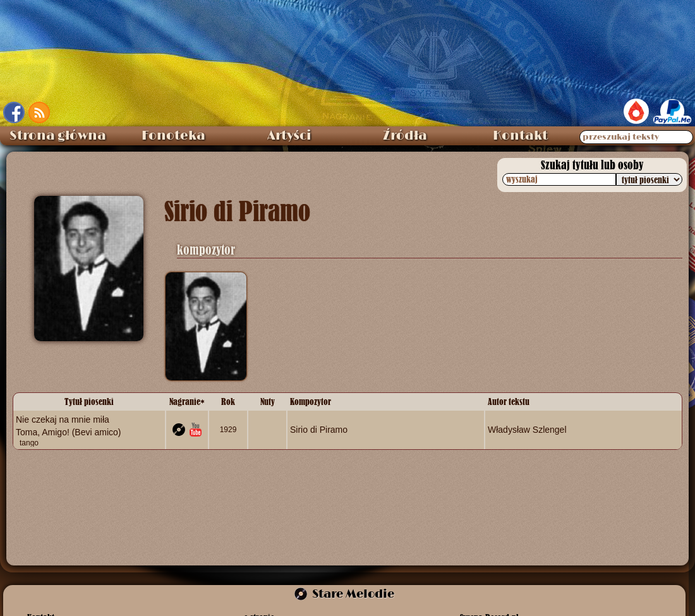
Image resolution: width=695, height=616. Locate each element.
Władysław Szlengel (527, 430)
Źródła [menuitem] (405, 136)
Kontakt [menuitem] (520, 136)
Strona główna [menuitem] (58, 136)
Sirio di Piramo (319, 430)
